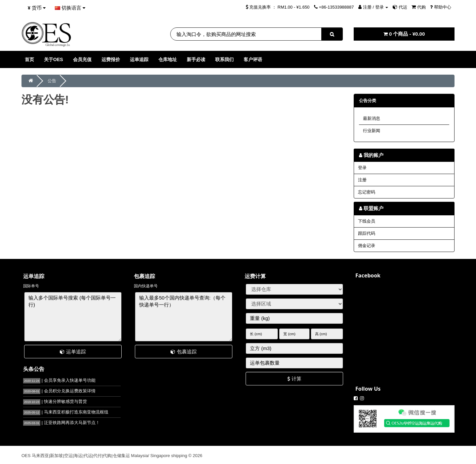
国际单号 (31, 286)
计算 (294, 379)
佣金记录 (367, 246)
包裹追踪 (183, 352)
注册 (362, 180)
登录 (362, 168)
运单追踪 (73, 352)
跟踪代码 (367, 233)
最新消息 (372, 118)
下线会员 (367, 221)
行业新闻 (372, 131)
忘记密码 (367, 192)
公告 (52, 81)
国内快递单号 (146, 286)
